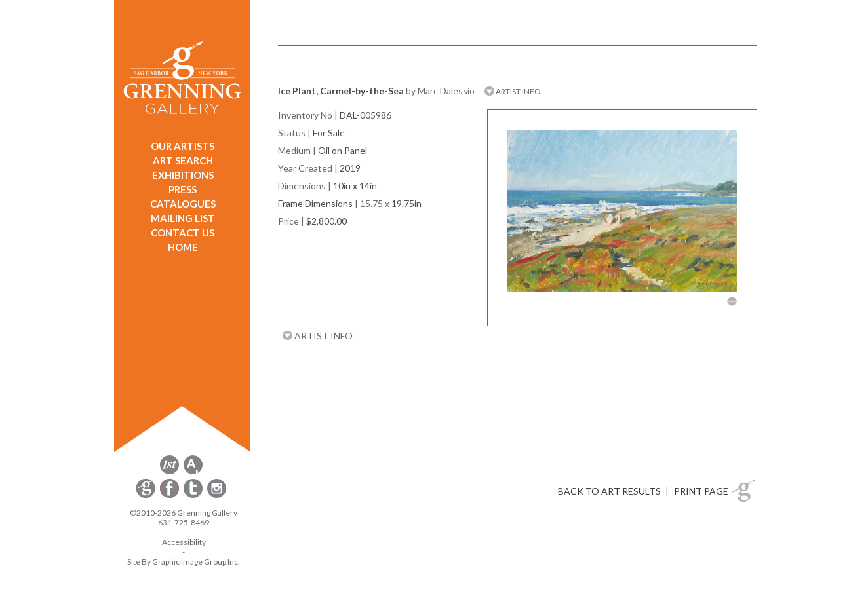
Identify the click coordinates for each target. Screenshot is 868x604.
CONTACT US (183, 233)
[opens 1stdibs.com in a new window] (169, 472)
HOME (183, 247)
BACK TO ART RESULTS (609, 491)
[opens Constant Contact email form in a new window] (147, 496)
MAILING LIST (183, 218)
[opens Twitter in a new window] (194, 496)
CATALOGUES (183, 204)
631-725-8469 (184, 522)
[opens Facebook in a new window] (170, 496)
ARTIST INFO (513, 91)
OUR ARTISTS (183, 146)
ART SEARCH (183, 160)
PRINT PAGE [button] (701, 491)
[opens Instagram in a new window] (217, 496)
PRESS (183, 189)
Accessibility (184, 542)
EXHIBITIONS (183, 175)
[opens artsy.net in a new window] (193, 472)
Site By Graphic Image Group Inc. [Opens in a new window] (184, 562)
